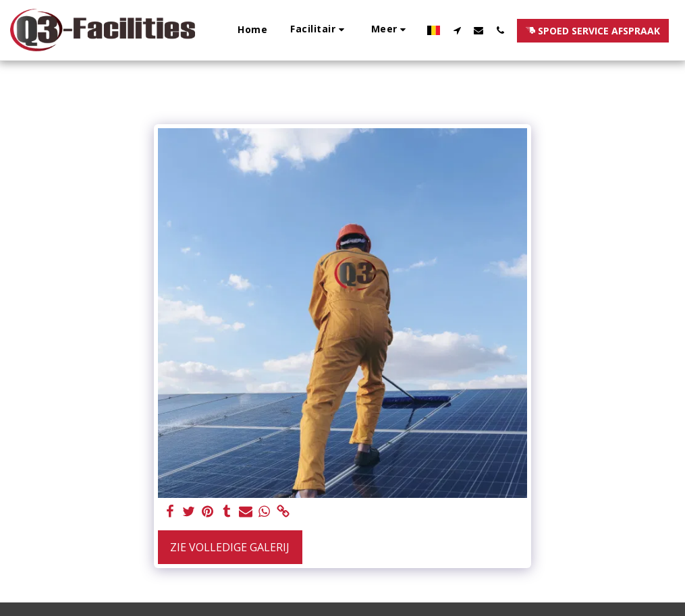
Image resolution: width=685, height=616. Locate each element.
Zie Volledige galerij (230, 547)
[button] (319, 30)
